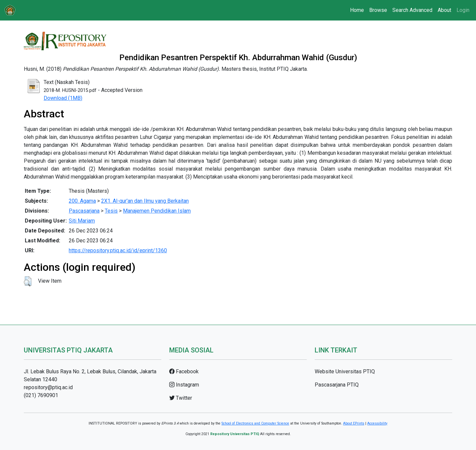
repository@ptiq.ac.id (48, 387)
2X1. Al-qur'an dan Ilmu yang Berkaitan (145, 201)
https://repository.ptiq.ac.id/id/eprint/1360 (118, 250)
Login (463, 10)
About (444, 10)
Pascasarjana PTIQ (337, 385)
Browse (378, 10)
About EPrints (354, 423)
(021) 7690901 (41, 395)
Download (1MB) (63, 98)
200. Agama (82, 201)
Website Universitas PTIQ (345, 371)
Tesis (111, 211)
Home (357, 10)
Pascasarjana (84, 211)
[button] (28, 281)
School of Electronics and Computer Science (255, 423)
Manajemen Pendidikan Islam (157, 211)
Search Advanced (412, 10)
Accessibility (377, 423)
